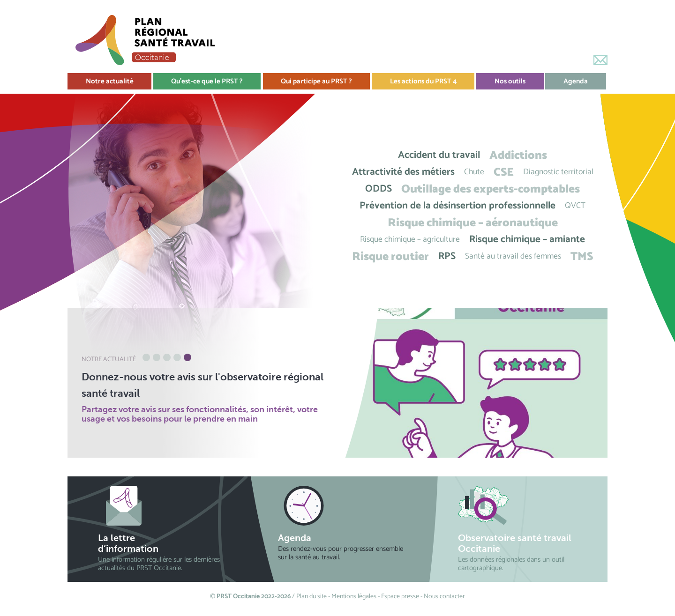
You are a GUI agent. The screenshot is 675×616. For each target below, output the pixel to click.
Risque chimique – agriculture (410, 240)
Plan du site (311, 597)
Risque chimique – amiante (527, 240)
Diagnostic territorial (558, 172)
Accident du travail (439, 155)
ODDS (379, 189)
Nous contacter (444, 597)
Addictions (518, 155)
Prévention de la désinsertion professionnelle (457, 206)
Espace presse (400, 597)
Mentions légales (354, 597)
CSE (504, 172)
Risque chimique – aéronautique (473, 223)
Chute (474, 172)
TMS (582, 256)
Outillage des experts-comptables (491, 189)
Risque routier (390, 256)
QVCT (575, 206)
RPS (447, 256)
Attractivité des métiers (403, 172)
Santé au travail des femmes (513, 256)
